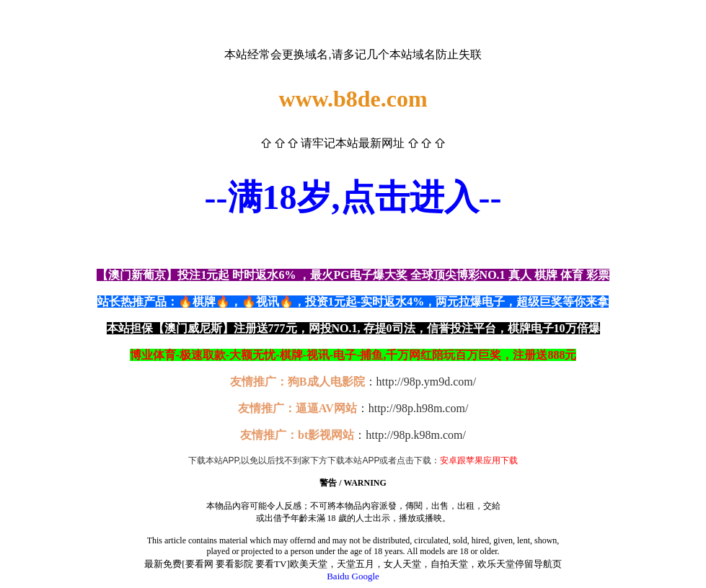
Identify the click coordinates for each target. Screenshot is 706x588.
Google (366, 576)
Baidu (338, 576)
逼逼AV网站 (326, 408)
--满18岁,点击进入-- (353, 197)
